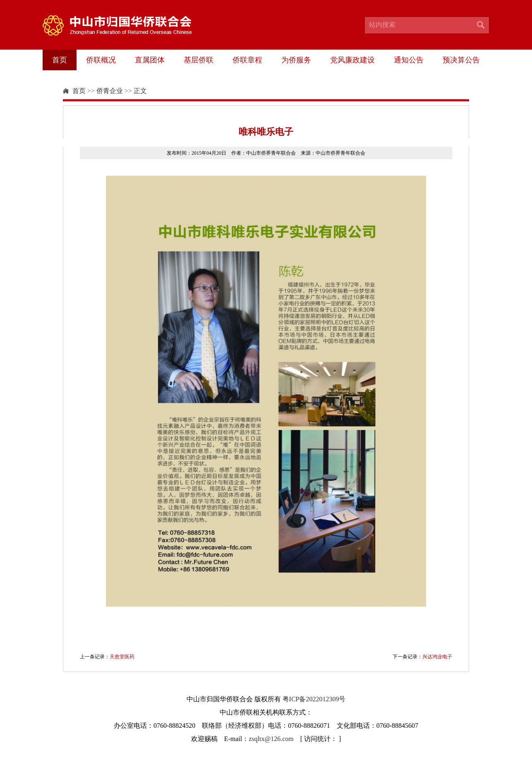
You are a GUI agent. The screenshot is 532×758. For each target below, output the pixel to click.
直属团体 (150, 60)
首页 (60, 60)
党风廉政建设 (352, 60)
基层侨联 (199, 60)
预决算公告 (461, 60)
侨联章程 (247, 60)
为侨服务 (296, 60)
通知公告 (409, 60)
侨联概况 (101, 60)
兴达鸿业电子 (437, 657)
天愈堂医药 (122, 657)
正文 (140, 91)
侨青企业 (110, 91)
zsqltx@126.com (271, 739)
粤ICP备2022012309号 (314, 699)
